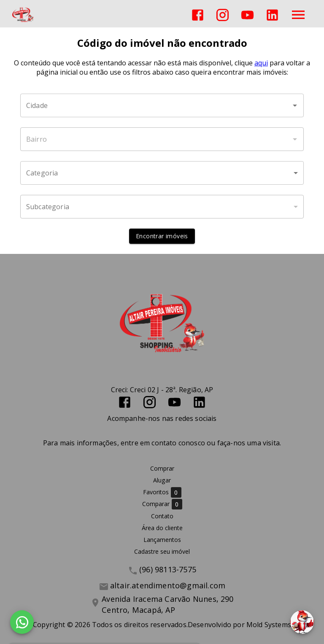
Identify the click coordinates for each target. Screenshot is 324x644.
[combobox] (162, 105)
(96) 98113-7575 (168, 569)
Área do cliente (162, 528)
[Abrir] (295, 105)
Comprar (162, 468)
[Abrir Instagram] (223, 15)
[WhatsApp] (22, 622)
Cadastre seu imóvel (162, 551)
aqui (261, 63)
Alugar (162, 480)
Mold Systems (269, 625)
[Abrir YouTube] (247, 15)
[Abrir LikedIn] (272, 15)
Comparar (162, 504)
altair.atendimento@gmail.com (168, 585)
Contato (162, 516)
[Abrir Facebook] (198, 15)
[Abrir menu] (298, 15)
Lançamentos (162, 540)
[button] (162, 173)
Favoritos (162, 492)
